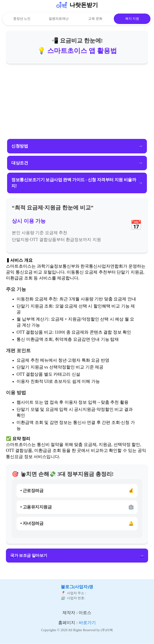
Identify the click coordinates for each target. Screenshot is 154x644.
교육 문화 (95, 19)
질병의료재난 (59, 19)
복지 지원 (132, 19)
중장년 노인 (22, 19)
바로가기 (87, 623)
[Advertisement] (77, 102)
